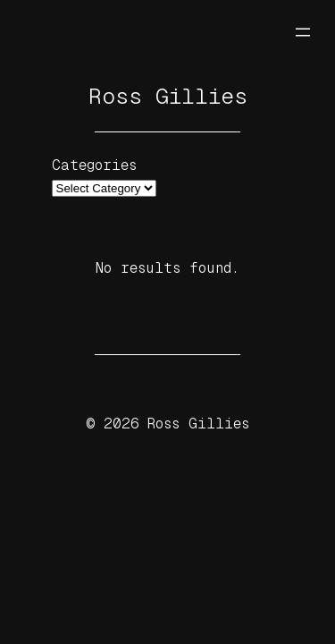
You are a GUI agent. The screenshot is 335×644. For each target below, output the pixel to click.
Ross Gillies (168, 96)
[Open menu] (303, 32)
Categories (94, 165)
